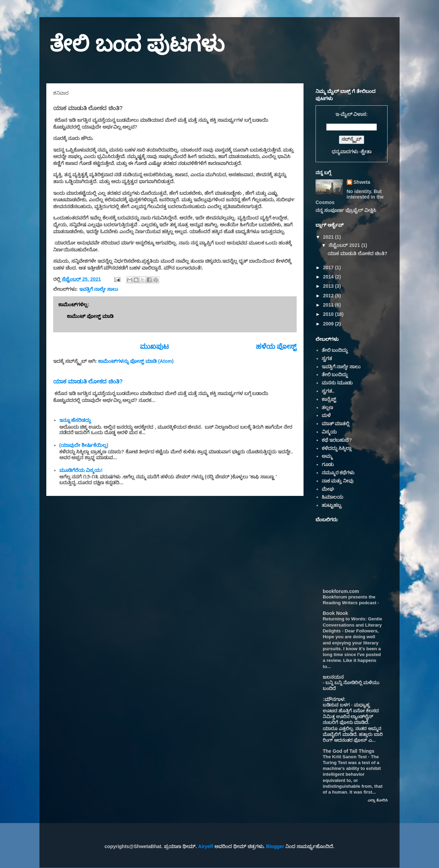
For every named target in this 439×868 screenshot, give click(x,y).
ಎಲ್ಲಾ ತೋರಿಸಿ (378, 800)
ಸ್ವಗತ (327, 358)
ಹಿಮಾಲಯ (333, 497)
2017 (329, 267)
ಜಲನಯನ (333, 677)
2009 (329, 324)
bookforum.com (341, 591)
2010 (329, 314)
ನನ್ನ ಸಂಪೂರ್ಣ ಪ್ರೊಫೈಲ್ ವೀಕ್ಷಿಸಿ (346, 210)
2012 (329, 296)
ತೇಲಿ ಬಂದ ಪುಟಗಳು (137, 44)
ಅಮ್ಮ (327, 456)
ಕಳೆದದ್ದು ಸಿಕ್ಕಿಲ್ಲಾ (337, 448)
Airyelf (206, 846)
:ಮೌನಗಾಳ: (334, 699)
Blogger (275, 846)
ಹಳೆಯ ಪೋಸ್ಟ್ (276, 346)
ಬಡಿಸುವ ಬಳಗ (337, 705)
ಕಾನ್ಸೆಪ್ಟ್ (329, 399)
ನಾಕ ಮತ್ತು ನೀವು (338, 481)
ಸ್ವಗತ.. (328, 391)
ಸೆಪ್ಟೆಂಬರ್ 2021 (345, 245)
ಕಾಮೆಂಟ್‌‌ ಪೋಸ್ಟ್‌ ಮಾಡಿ (90, 316)
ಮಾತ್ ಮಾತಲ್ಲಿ (336, 424)
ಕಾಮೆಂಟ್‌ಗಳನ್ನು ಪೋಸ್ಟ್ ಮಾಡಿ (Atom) (136, 361)
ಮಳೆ (326, 415)
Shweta (362, 182)
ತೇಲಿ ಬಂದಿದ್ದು (335, 350)
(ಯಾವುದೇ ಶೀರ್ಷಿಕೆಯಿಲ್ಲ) (84, 445)
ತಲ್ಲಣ (327, 407)
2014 (329, 277)
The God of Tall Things (349, 751)
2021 (329, 237)
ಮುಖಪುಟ (154, 346)
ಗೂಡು (328, 464)
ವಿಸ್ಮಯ (329, 432)
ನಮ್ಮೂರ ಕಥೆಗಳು (338, 473)
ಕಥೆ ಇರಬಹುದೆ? (337, 440)
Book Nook (335, 613)
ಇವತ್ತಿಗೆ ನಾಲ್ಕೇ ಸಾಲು (99, 289)
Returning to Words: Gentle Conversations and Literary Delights (352, 625)
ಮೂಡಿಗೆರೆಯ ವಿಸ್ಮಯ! (81, 470)
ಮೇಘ (328, 489)
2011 (329, 305)
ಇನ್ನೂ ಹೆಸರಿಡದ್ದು (75, 420)
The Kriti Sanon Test (345, 757)
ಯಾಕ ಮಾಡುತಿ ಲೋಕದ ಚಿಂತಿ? (88, 381)
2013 (329, 286)
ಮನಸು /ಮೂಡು (337, 383)
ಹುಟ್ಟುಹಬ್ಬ (332, 505)
